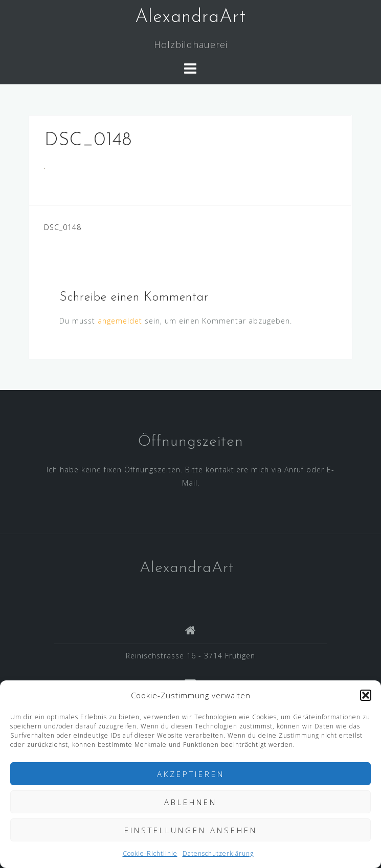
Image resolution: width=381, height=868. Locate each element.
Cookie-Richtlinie (150, 853)
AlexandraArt (190, 17)
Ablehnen (190, 802)
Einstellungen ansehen (191, 830)
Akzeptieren (191, 774)
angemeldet (120, 321)
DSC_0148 (63, 227)
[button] (366, 695)
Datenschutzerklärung (218, 853)
